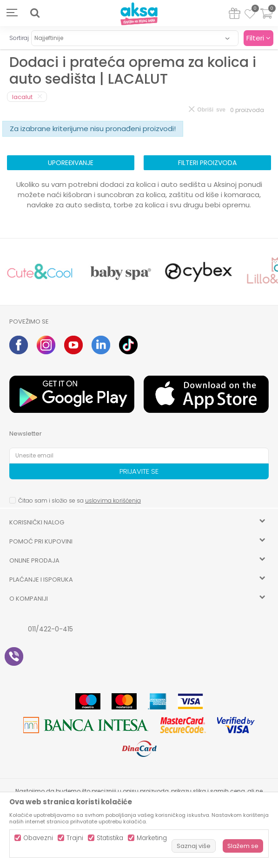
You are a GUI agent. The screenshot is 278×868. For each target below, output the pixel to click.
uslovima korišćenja (113, 500)
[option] (40, 272)
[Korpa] (266, 19)
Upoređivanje (71, 163)
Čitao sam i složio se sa (79, 500)
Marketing (152, 838)
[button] (35, 13)
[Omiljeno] (250, 15)
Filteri (258, 38)
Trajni (75, 838)
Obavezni (38, 838)
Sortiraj (19, 38)
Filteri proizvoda (207, 163)
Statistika (110, 838)
